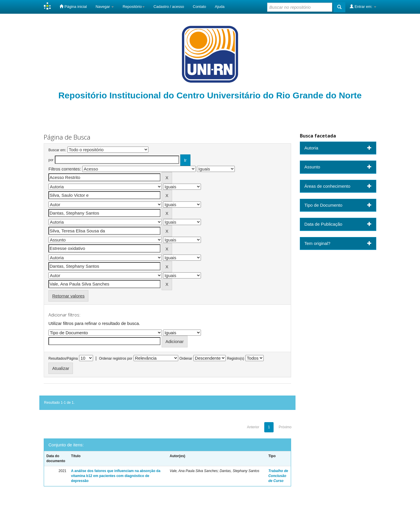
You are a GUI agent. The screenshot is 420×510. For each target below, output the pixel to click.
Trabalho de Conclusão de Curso (278, 476)
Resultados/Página (63, 358)
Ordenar (186, 358)
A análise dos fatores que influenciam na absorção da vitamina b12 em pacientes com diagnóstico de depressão (116, 476)
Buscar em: (57, 150)
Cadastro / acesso (169, 7)
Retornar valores (68, 296)
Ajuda (220, 7)
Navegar (105, 7)
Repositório (134, 7)
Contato (199, 7)
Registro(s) (236, 358)
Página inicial (73, 6)
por (51, 160)
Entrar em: (363, 6)
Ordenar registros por (116, 358)
